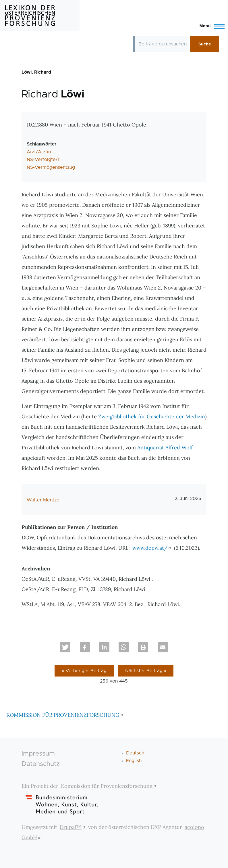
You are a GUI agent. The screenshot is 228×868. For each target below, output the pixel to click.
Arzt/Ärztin (39, 152)
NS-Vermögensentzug (51, 167)
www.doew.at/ (152, 548)
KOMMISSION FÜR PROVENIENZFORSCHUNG (65, 715)
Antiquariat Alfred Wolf (165, 448)
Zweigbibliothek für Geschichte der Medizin (152, 416)
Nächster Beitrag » (146, 671)
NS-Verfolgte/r (43, 160)
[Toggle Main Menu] (209, 26)
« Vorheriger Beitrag (84, 671)
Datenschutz (41, 764)
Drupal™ (73, 827)
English (134, 761)
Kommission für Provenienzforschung (109, 786)
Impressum (38, 754)
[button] (65, 647)
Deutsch (135, 753)
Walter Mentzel (44, 500)
